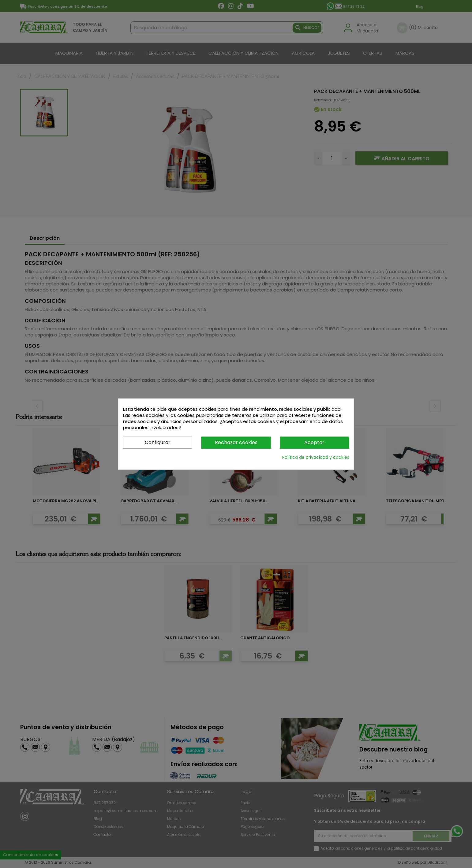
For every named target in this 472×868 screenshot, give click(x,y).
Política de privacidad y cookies (316, 457)
